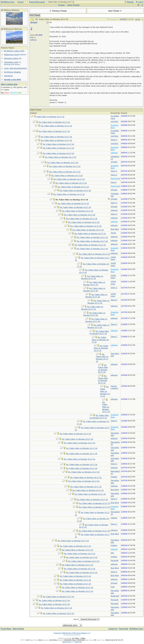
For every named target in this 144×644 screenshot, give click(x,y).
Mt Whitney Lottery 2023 (14, 51)
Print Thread (35, 15)
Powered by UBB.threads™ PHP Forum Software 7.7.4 (72, 633)
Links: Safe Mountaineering (15, 68)
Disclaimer (8, 76)
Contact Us (113, 629)
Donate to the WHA (13, 80)
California (33, 40)
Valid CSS (78, 642)
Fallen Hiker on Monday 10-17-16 (50, 117)
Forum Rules (6, 629)
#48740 (138, 19)
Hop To (76, 619)
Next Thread (115, 11)
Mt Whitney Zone (8, 2)
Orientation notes (11, 62)
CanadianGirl (112, 19)
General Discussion (37, 2)
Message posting (11, 58)
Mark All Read (18, 629)
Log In (139, 2)
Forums (21, 2)
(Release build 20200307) (72, 635)
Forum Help (123, 629)
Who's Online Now (9, 84)
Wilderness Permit (12, 55)
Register (129, 2)
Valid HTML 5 (67, 642)
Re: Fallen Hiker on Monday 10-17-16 (54, 122)
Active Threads (73, 5)
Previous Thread (58, 11)
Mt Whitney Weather (13, 72)
